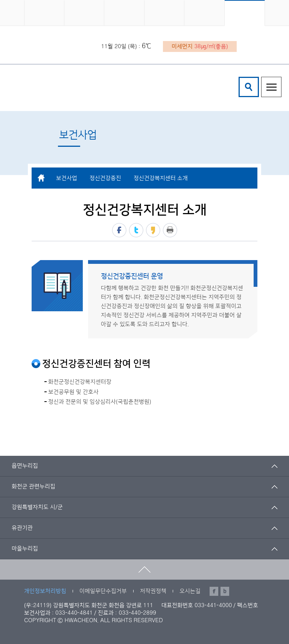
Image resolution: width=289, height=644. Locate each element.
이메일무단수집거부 (103, 591)
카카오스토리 (153, 230)
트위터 (136, 230)
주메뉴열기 (271, 87)
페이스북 (119, 230)
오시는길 (190, 591)
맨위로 (144, 569)
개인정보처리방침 (45, 591)
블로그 (225, 591)
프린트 (170, 230)
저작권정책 (153, 591)
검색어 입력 (240, 78)
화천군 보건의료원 (79, 87)
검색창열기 (249, 87)
